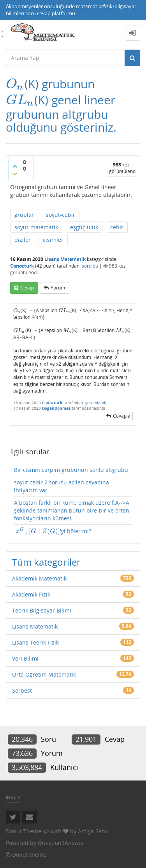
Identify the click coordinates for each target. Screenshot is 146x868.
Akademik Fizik (31, 594)
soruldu (90, 266)
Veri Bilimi (25, 658)
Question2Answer (61, 843)
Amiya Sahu (93, 831)
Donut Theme (24, 831)
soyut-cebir (61, 215)
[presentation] (15, 84)
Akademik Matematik (39, 578)
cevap (27, 288)
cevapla (122, 416)
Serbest (22, 690)
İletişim (13, 797)
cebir (117, 227)
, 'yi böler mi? (53, 531)
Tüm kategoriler (46, 562)
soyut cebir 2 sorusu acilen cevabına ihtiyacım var (62, 486)
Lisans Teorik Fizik (35, 642)
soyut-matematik (36, 227)
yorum (58, 288)
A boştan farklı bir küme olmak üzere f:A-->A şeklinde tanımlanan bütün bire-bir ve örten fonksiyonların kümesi (72, 510)
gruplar (24, 215)
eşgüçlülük (84, 227)
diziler (23, 240)
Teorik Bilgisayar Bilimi (42, 610)
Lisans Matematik (65, 259)
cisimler (53, 240)
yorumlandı (96, 403)
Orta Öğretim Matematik (44, 674)
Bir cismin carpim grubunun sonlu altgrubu (71, 470)
